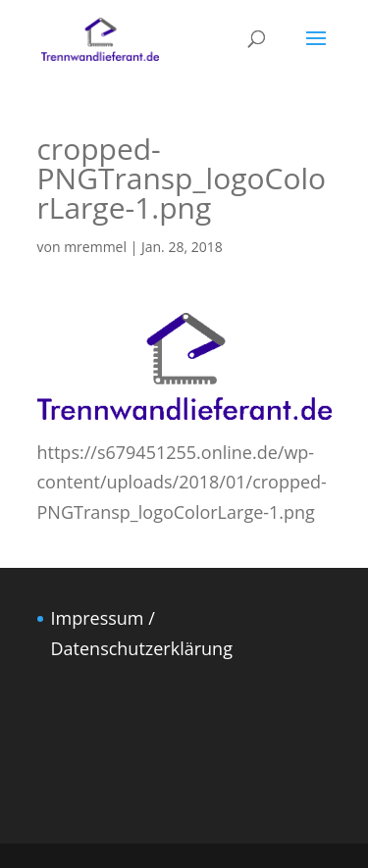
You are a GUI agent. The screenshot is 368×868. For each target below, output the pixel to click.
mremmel (95, 247)
